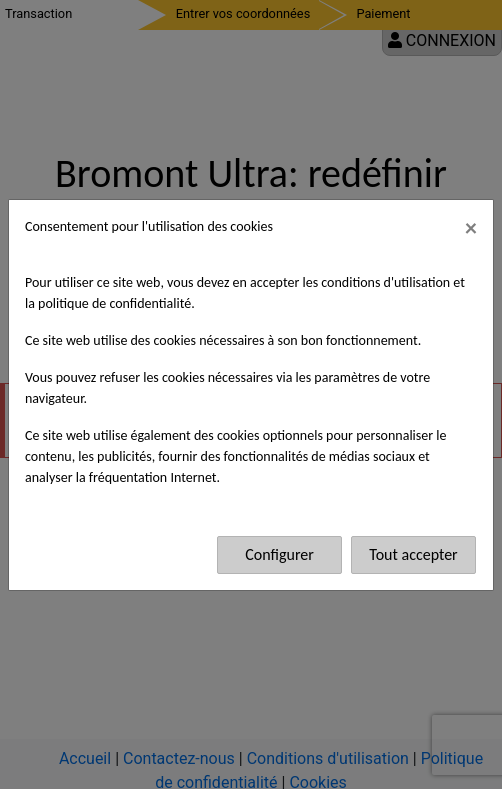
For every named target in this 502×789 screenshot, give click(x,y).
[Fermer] (471, 228)
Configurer (279, 554)
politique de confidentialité (114, 303)
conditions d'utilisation (385, 282)
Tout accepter (413, 554)
